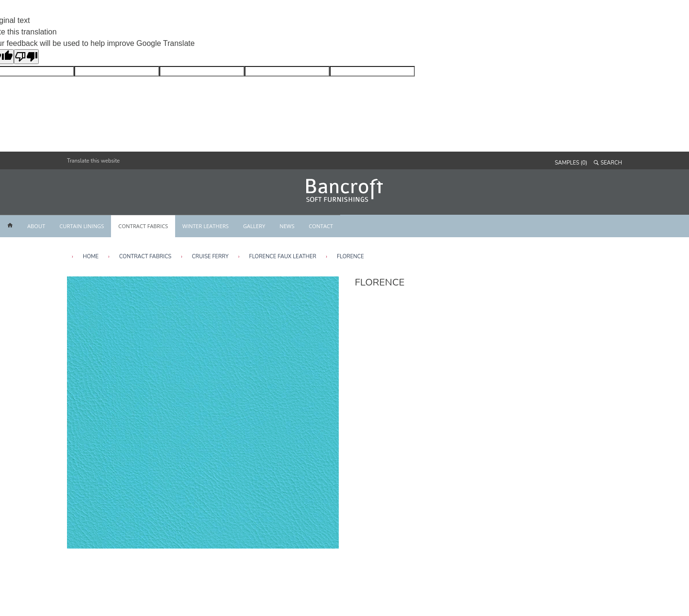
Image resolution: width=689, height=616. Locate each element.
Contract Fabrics (145, 257)
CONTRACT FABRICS (143, 226)
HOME (91, 257)
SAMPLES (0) (571, 163)
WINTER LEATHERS (206, 226)
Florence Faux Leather (283, 257)
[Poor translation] (26, 57)
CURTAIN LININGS (82, 226)
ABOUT (36, 226)
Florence (350, 257)
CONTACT (321, 226)
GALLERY (254, 226)
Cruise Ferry (210, 257)
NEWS (287, 226)
